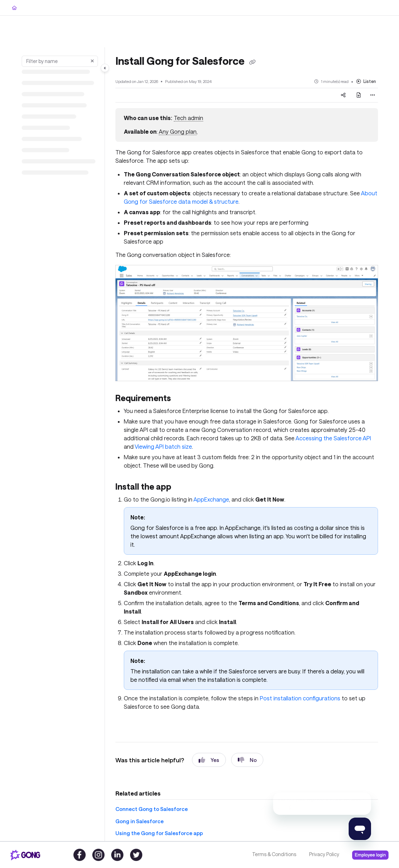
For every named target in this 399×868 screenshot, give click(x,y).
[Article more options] (372, 95)
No (247, 760)
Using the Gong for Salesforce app (159, 833)
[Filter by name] (60, 61)
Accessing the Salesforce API (333, 438)
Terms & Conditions (274, 854)
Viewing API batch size (163, 446)
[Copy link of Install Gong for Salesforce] (252, 62)
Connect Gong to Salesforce (152, 809)
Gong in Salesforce (140, 821)
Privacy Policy (324, 854)
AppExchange (211, 499)
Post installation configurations (300, 698)
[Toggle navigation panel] (105, 68)
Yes (209, 760)
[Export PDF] (359, 95)
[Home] (14, 8)
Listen (366, 81)
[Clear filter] (92, 61)
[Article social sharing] (343, 95)
